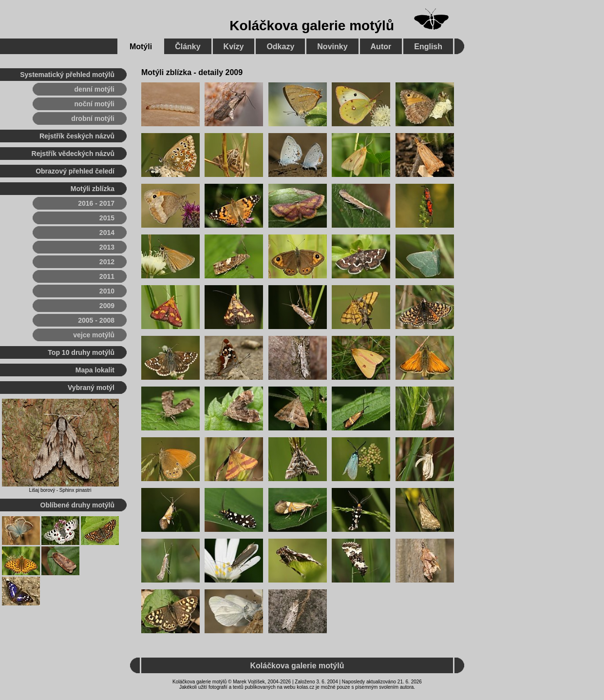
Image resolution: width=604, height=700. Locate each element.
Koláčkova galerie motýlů (312, 26)
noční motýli (94, 104)
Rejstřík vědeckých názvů (73, 154)
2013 (107, 247)
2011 (107, 276)
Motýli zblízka (93, 189)
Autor (381, 47)
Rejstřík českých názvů (77, 136)
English (428, 47)
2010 (107, 291)
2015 (107, 218)
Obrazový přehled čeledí (75, 171)
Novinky (332, 47)
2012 (107, 262)
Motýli (141, 47)
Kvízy (234, 47)
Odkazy (280, 47)
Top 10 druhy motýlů (81, 352)
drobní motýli (93, 118)
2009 (107, 306)
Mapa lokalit (95, 370)
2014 (107, 233)
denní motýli (94, 89)
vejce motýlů (94, 335)
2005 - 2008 (96, 320)
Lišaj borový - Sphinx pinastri (60, 490)
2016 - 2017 (96, 203)
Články (188, 47)
